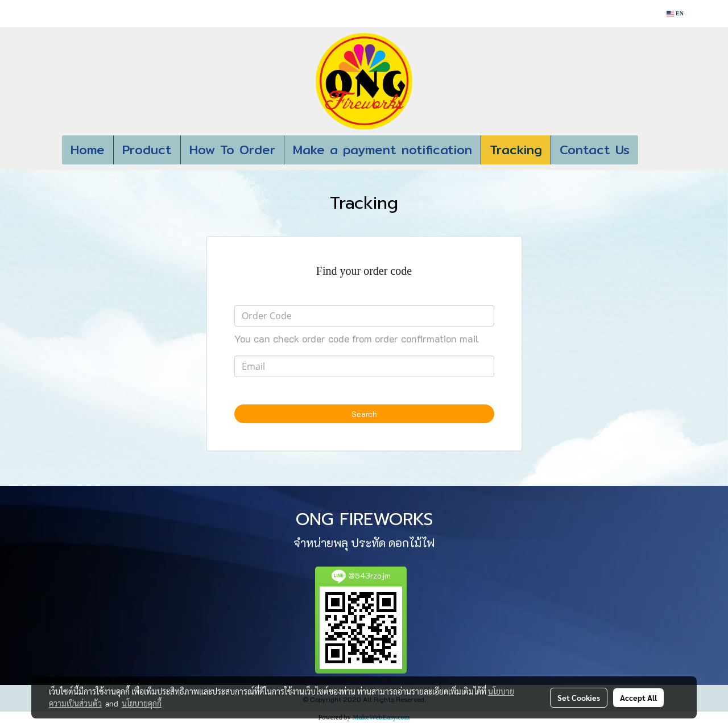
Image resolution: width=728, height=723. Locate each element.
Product (147, 150)
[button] (655, 150)
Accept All (638, 697)
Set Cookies (579, 697)
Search (364, 414)
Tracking (516, 150)
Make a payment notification (382, 150)
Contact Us (595, 150)
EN (675, 13)
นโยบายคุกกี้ (142, 703)
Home (88, 150)
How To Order (232, 150)
